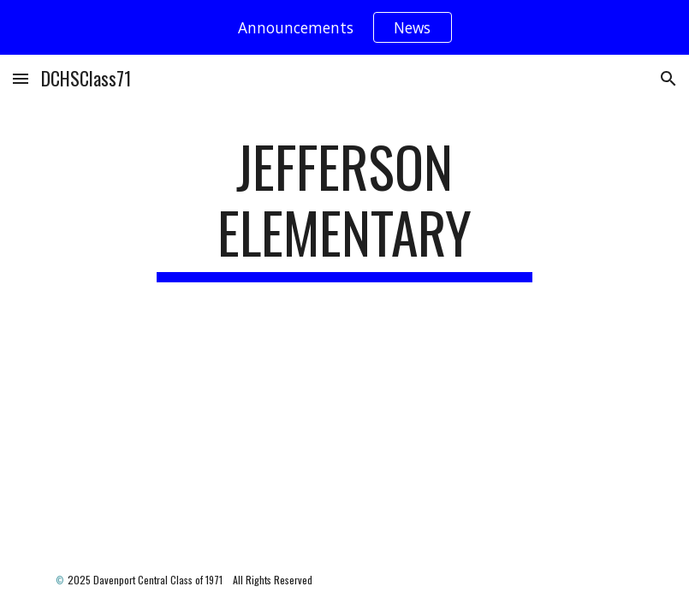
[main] (344, 208)
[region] (344, 27)
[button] (21, 78)
